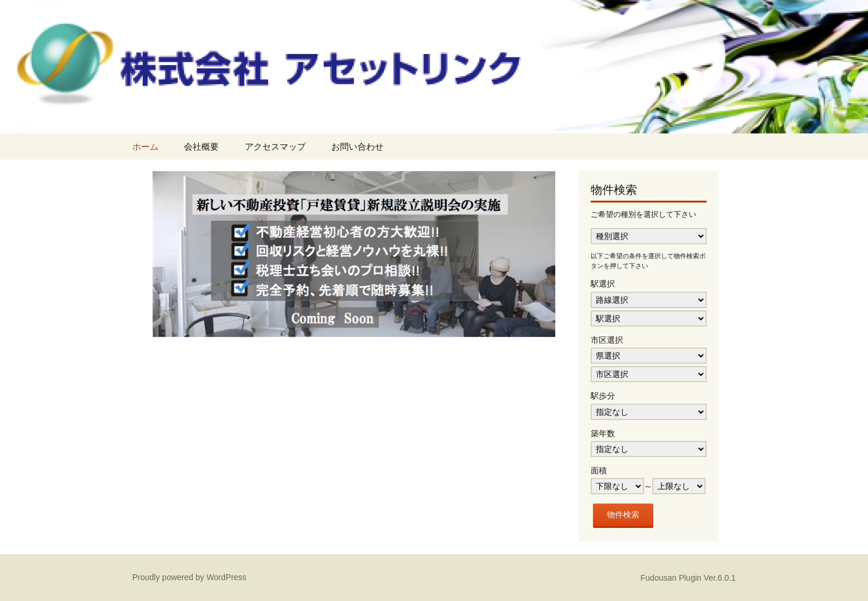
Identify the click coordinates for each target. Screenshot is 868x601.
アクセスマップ (275, 146)
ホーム (145, 146)
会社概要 (201, 146)
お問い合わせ (357, 146)
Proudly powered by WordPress (189, 577)
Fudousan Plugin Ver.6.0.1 (688, 578)
